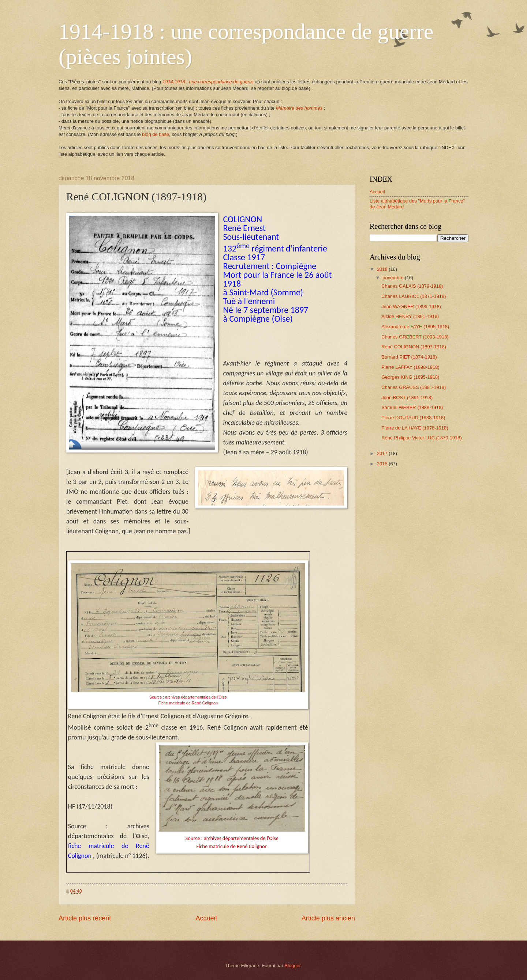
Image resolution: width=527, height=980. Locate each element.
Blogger (293, 966)
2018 (383, 269)
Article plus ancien (328, 918)
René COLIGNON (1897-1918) (414, 347)
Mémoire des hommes (299, 108)
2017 (383, 453)
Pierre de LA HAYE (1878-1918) (415, 428)
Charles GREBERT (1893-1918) (415, 337)
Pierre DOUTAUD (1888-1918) (413, 418)
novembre (394, 278)
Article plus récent (85, 918)
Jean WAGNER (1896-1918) (411, 307)
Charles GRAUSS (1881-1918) (414, 387)
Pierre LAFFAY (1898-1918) (410, 367)
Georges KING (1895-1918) (410, 377)
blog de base (156, 134)
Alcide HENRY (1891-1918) (410, 316)
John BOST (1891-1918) (407, 398)
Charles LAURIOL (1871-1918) (414, 296)
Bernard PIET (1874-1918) (409, 357)
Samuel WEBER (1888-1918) (412, 407)
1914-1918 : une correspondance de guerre (208, 82)
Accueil (206, 918)
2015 (383, 464)
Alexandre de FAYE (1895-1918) (415, 327)
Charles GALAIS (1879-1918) (412, 286)
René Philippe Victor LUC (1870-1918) (421, 438)
